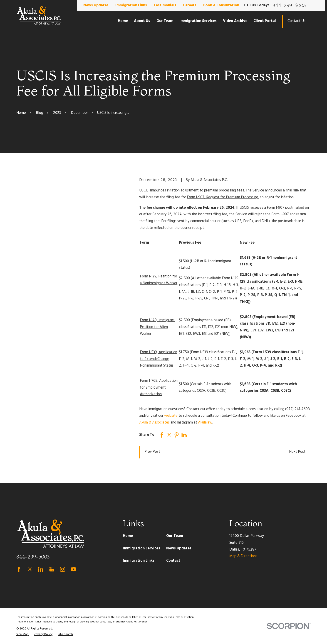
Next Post (297, 452)
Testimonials (165, 5)
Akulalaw (205, 423)
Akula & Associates (154, 423)
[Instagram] (63, 569)
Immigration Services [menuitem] (198, 21)
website (171, 416)
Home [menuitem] (123, 21)
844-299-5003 (289, 6)
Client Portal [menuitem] (265, 21)
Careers (190, 5)
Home (128, 536)
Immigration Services (141, 549)
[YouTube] (73, 569)
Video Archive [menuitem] (235, 21)
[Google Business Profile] (52, 569)
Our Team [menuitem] (165, 21)
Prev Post (152, 452)
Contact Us (296, 21)
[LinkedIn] (41, 569)
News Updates (96, 5)
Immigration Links (131, 5)
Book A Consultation (221, 5)
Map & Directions (243, 556)
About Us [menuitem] (142, 21)
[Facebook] (19, 569)
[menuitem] (22, 635)
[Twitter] (30, 569)
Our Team (175, 536)
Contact (173, 561)
